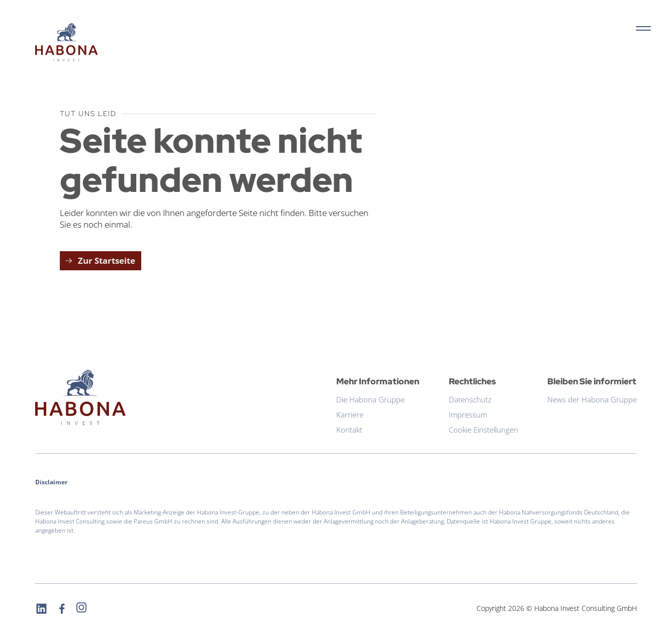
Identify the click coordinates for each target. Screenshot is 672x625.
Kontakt (349, 430)
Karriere (350, 414)
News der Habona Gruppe (592, 399)
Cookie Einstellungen (484, 430)
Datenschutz (470, 399)
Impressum (468, 414)
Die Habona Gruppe (370, 399)
